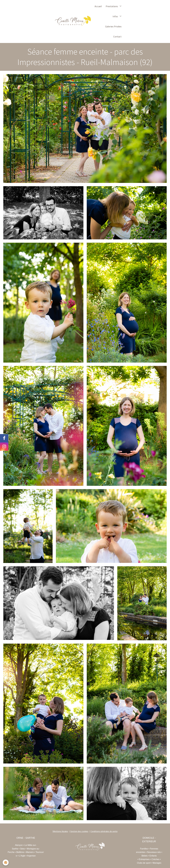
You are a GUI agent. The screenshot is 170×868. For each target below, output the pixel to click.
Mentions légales (60, 831)
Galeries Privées (113, 26)
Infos (115, 16)
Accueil (98, 6)
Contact (117, 36)
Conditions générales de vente (104, 831)
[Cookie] (6, 862)
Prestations (112, 6)
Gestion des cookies (79, 831)
